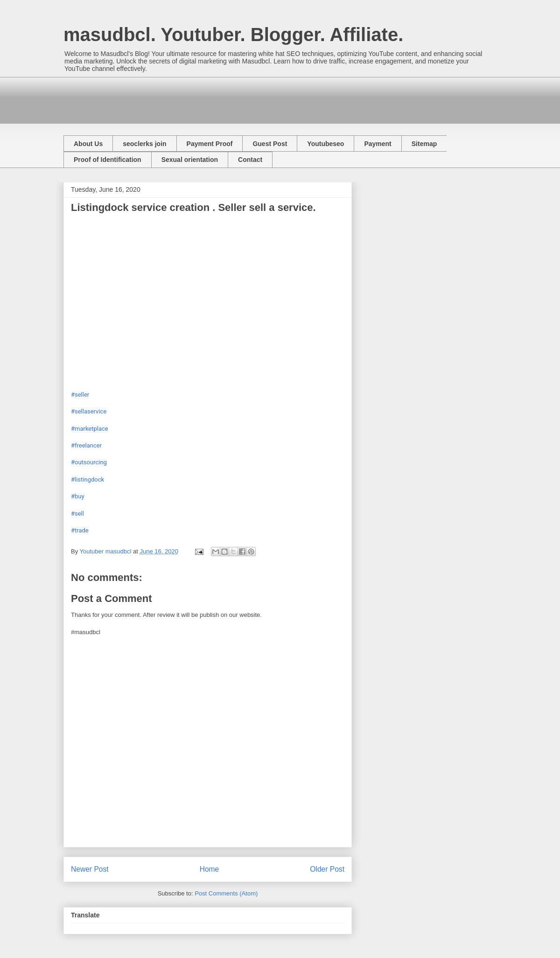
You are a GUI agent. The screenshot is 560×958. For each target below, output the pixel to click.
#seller (80, 395)
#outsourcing (89, 462)
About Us (88, 144)
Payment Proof (210, 144)
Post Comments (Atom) (226, 893)
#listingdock (87, 479)
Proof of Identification (108, 160)
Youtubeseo (325, 144)
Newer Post (90, 869)
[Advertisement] (233, 98)
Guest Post (270, 144)
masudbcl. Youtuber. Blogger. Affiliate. (233, 35)
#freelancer (86, 445)
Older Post (327, 869)
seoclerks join (144, 144)
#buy (78, 496)
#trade (80, 530)
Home (210, 869)
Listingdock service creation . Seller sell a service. (193, 207)
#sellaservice (89, 411)
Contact (250, 160)
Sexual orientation (190, 160)
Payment (378, 144)
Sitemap (424, 144)
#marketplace (90, 429)
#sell (77, 514)
